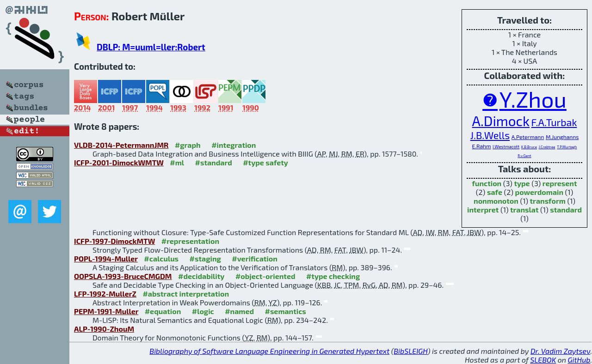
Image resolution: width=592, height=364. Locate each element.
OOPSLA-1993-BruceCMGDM (123, 276)
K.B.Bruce (529, 147)
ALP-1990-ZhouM (104, 329)
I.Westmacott (506, 146)
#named (239, 311)
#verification (255, 258)
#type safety (265, 162)
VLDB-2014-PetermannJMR (121, 145)
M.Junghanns (562, 137)
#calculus (161, 258)
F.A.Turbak (554, 122)
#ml (177, 162)
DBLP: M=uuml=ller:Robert (151, 47)
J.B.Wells (490, 135)
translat (524, 209)
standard (566, 209)
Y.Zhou (533, 99)
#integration (234, 145)
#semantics (285, 311)
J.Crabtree (547, 147)
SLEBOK (543, 360)
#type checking (333, 276)
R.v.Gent (524, 156)
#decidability (201, 276)
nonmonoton (496, 201)
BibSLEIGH (410, 351)
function (487, 183)
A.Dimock (501, 121)
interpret (483, 209)
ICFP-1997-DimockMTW (114, 241)
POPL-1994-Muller (106, 258)
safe (495, 192)
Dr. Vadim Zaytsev (560, 351)
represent (560, 183)
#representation (190, 241)
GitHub (579, 360)
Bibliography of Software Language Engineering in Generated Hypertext (269, 351)
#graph (188, 145)
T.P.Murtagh (567, 147)
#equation (163, 311)
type (522, 183)
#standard (214, 162)
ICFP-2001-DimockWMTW (119, 162)
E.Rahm (482, 146)
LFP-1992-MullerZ (105, 294)
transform (548, 201)
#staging (205, 258)
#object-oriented (265, 276)
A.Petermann (528, 137)
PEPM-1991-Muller (106, 311)
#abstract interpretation (186, 294)
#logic (203, 311)
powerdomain (540, 192)
